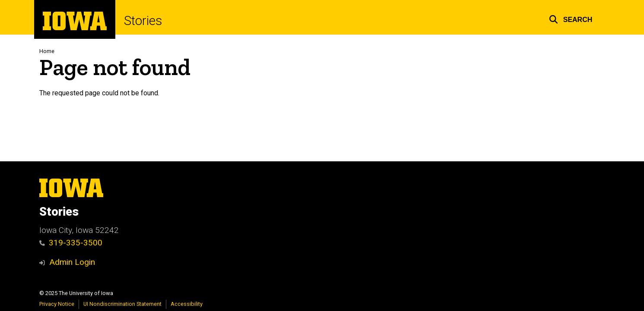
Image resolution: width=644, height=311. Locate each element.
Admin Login (72, 262)
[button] (571, 18)
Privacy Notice (57, 304)
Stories (143, 21)
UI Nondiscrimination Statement (122, 304)
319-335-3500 (71, 243)
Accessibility (187, 304)
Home (47, 51)
